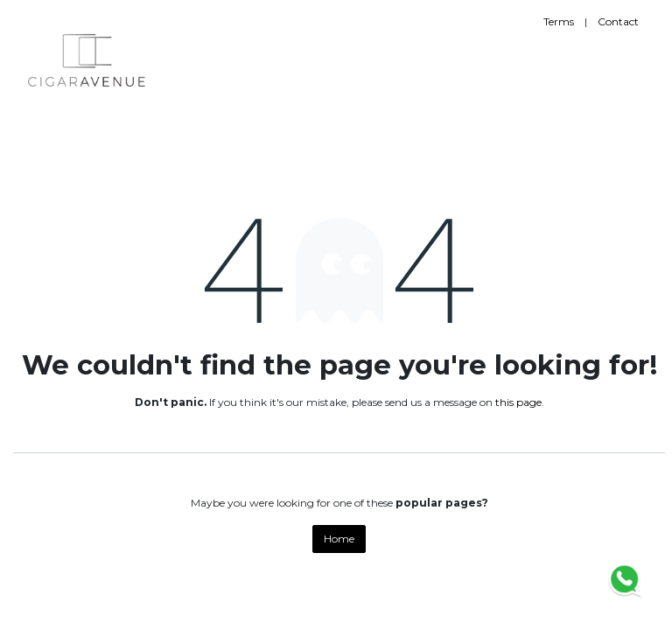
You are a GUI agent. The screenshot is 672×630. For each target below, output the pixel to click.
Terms (559, 21)
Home (339, 539)
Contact (618, 21)
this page (518, 402)
